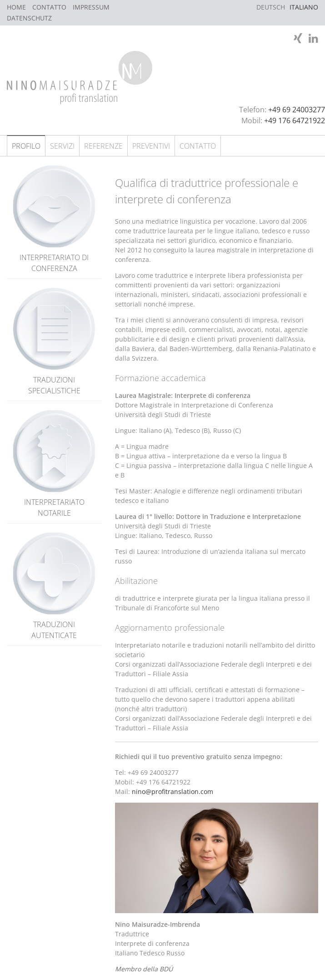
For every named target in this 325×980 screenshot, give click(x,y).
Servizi (62, 146)
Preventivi (151, 146)
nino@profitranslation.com (172, 792)
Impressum (91, 7)
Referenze (103, 146)
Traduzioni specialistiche (54, 342)
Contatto (49, 7)
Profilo (26, 146)
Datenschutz (29, 18)
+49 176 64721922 (295, 121)
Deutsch (271, 7)
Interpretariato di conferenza (54, 219)
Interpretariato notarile (54, 464)
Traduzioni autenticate (54, 586)
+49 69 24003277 (297, 110)
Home (16, 7)
